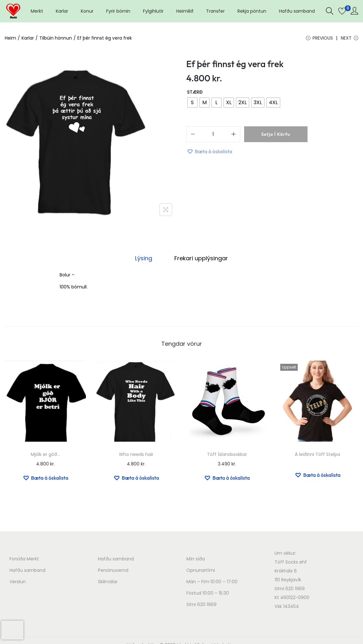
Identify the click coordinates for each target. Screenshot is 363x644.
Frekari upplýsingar (200, 259)
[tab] (145, 259)
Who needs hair (136, 455)
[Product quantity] (213, 135)
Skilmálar (108, 582)
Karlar (28, 38)
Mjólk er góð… (45, 455)
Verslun (18, 582)
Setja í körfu (276, 135)
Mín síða (196, 559)
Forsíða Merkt (24, 559)
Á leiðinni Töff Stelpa (318, 455)
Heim (10, 38)
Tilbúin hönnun (56, 38)
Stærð (195, 93)
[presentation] (12, 630)
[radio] (192, 104)
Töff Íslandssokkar (227, 455)
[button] (209, 152)
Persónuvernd (113, 571)
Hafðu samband (27, 571)
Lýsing (145, 259)
